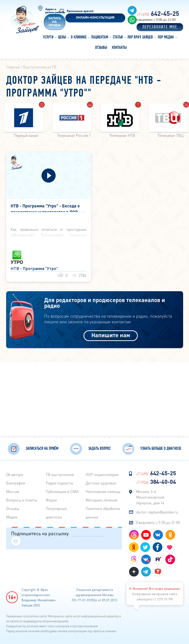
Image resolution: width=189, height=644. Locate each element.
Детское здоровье (101, 482)
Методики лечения (101, 499)
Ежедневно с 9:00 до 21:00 (158, 521)
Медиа (12, 516)
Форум (51, 499)
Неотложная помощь (103, 490)
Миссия (13, 490)
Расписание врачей (80, 11)
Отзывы (13, 507)
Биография (16, 482)
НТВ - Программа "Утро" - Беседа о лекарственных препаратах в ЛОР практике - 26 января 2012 (45, 208)
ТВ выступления (60, 474)
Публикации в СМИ (62, 490)
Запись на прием (55, 22)
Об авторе (15, 474)
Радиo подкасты (59, 482)
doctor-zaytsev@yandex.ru (157, 511)
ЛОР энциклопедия (102, 474)
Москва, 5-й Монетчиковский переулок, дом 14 (150, 496)
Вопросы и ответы (22, 499)
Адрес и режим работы (55, 11)
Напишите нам (111, 335)
